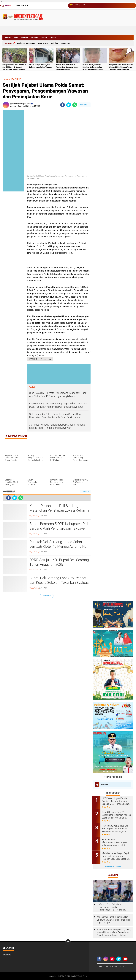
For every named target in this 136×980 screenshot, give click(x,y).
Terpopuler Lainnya (113, 866)
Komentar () (84, 105)
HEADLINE (16, 79)
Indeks (8, 38)
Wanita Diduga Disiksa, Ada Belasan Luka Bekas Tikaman (41, 66)
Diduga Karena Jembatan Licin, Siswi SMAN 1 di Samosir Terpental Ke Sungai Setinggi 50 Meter (14, 67)
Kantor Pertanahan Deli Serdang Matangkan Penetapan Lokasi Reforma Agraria (59, 510)
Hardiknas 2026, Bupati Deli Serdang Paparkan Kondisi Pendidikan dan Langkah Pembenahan (115, 829)
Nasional (104, 784)
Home (8, 6)
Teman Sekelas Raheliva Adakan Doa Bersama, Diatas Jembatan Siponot (67, 67)
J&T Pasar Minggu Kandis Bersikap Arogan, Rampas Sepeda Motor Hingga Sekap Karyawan (116, 801)
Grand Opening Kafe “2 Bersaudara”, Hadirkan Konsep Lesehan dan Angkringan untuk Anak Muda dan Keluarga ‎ (117, 815)
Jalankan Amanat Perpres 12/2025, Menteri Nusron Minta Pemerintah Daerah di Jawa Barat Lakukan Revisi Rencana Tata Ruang (114, 932)
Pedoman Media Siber (115, 966)
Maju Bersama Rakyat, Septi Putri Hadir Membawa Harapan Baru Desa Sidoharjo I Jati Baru (116, 856)
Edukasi (24, 38)
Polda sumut (46, 359)
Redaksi (101, 966)
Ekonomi (35, 38)
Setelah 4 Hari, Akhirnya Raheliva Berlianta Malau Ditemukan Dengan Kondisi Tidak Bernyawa (93, 67)
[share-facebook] (63, 105)
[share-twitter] (69, 105)
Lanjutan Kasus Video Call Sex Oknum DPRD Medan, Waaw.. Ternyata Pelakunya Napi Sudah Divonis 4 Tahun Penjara (121, 67)
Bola (16, 38)
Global (53, 38)
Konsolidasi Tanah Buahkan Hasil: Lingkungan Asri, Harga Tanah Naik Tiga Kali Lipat (114, 920)
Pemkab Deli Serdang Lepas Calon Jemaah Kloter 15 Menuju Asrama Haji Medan (59, 546)
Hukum (11, 43)
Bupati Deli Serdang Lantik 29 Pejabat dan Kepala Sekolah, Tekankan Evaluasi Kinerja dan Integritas (59, 583)
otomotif (66, 43)
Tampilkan (85, 492)
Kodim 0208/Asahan (26, 43)
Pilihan (55, 43)
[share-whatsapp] (75, 105)
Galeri (44, 38)
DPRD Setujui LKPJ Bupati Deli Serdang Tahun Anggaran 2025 (59, 562)
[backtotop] (68, 942)
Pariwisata (44, 43)
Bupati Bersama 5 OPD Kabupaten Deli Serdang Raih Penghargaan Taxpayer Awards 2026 (59, 528)
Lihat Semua (47, 596)
